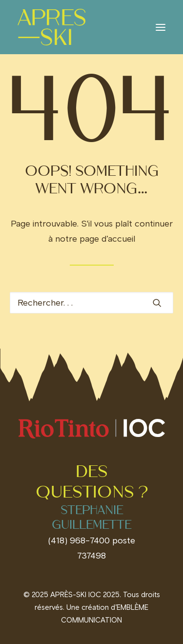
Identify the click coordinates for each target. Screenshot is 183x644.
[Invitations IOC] (51, 27)
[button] (161, 27)
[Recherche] (91, 303)
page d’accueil (107, 239)
